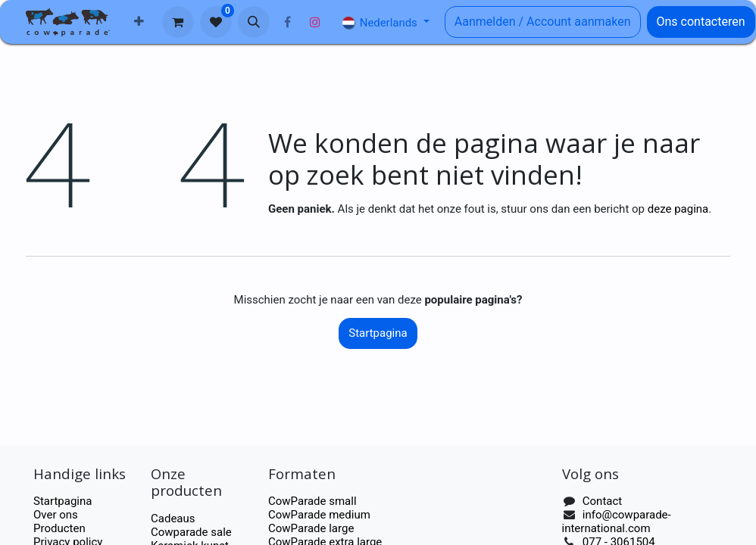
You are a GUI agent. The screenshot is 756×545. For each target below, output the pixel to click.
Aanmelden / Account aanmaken (543, 22)
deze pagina (678, 209)
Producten (59, 528)
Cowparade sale (191, 532)
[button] (254, 22)
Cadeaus (173, 519)
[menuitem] (139, 22)
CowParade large (312, 528)
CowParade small (312, 501)
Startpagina (378, 333)
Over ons (56, 515)
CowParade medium (319, 515)
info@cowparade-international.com (617, 522)
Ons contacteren (701, 22)
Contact (602, 501)
